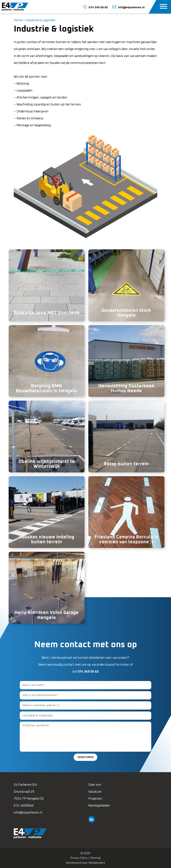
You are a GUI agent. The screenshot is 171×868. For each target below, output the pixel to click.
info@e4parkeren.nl (28, 813)
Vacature (95, 792)
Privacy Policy (79, 858)
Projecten (95, 799)
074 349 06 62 (88, 672)
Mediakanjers (97, 863)
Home (18, 20)
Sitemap (96, 858)
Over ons (95, 785)
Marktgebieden (99, 806)
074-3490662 (24, 806)
